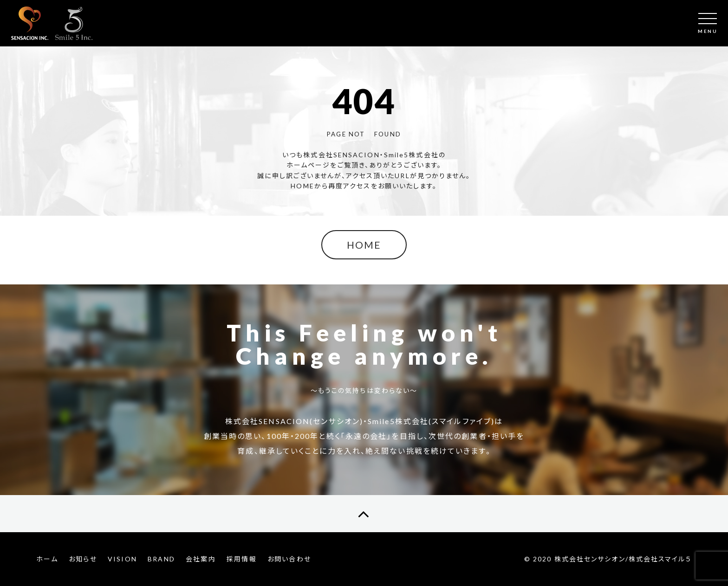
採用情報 (241, 559)
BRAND (161, 559)
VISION (122, 559)
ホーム (47, 559)
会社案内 (201, 559)
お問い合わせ (289, 559)
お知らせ (83, 559)
